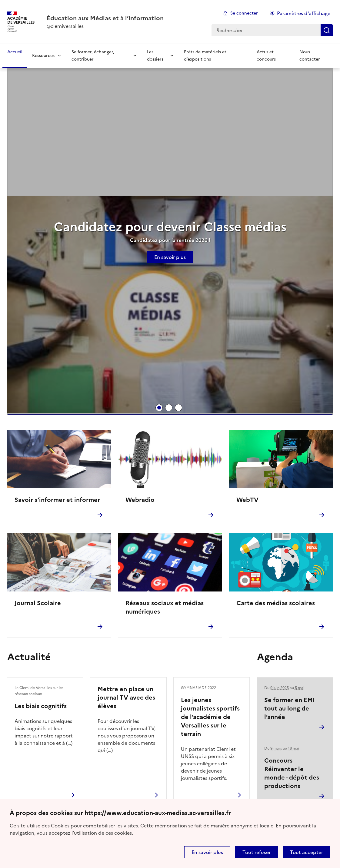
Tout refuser (257, 852)
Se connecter (244, 13)
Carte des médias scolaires (276, 603)
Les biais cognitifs (41, 706)
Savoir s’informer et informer (57, 500)
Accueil (15, 52)
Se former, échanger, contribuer (93, 56)
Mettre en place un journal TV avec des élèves (126, 697)
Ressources (43, 56)
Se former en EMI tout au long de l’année (290, 708)
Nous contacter (310, 56)
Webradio (140, 500)
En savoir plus (207, 852)
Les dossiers (155, 56)
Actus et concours (266, 56)
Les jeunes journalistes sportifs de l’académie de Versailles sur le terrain (210, 717)
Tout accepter (307, 852)
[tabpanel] (170, 245)
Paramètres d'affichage (304, 13)
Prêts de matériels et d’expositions (205, 56)
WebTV (247, 500)
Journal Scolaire (38, 603)
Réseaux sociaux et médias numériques (165, 607)
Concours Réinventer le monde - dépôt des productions (292, 773)
